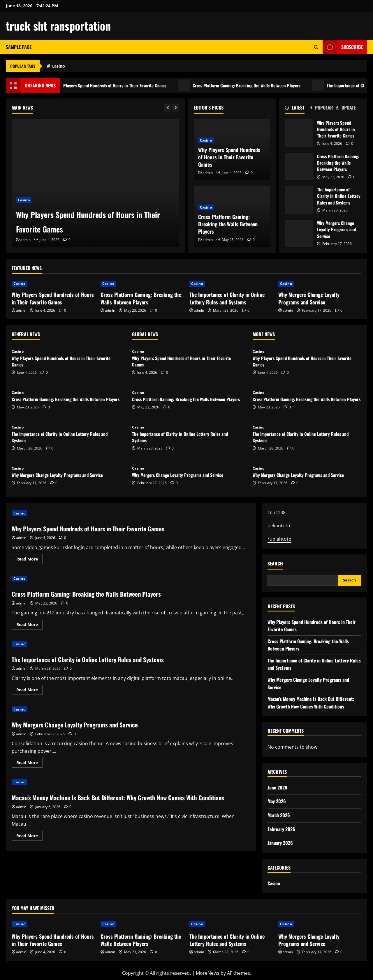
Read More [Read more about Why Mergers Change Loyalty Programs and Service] (29, 764)
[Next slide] (176, 108)
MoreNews (208, 973)
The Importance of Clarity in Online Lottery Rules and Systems (299, 200)
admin (25, 240)
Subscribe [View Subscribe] (343, 47)
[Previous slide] (168, 108)
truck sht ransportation (58, 26)
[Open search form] (316, 47)
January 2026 (280, 843)
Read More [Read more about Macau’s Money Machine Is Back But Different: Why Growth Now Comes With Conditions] (29, 846)
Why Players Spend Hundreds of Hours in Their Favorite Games (125, 85)
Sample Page (19, 47)
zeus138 (277, 512)
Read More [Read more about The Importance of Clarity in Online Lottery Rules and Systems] (29, 691)
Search (275, 564)
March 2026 (279, 815)
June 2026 (277, 787)
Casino (58, 66)
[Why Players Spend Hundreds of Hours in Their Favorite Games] (95, 183)
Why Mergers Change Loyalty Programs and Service (299, 233)
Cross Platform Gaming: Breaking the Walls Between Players (268, 85)
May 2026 (277, 801)
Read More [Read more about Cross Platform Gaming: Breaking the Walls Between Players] (29, 625)
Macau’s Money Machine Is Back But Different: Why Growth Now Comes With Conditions (118, 802)
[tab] (298, 109)
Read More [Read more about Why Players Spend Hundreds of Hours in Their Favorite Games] (29, 560)
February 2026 (281, 829)
